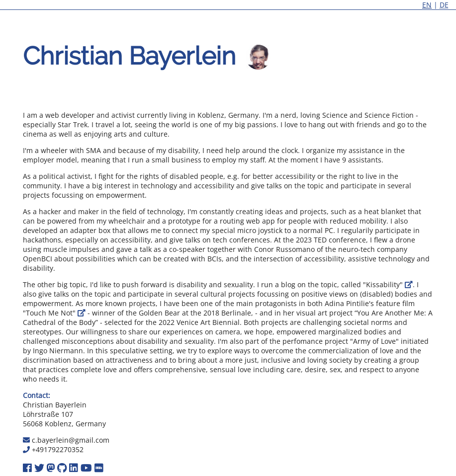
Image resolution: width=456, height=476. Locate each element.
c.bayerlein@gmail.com (71, 440)
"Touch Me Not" (54, 313)
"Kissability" (388, 284)
